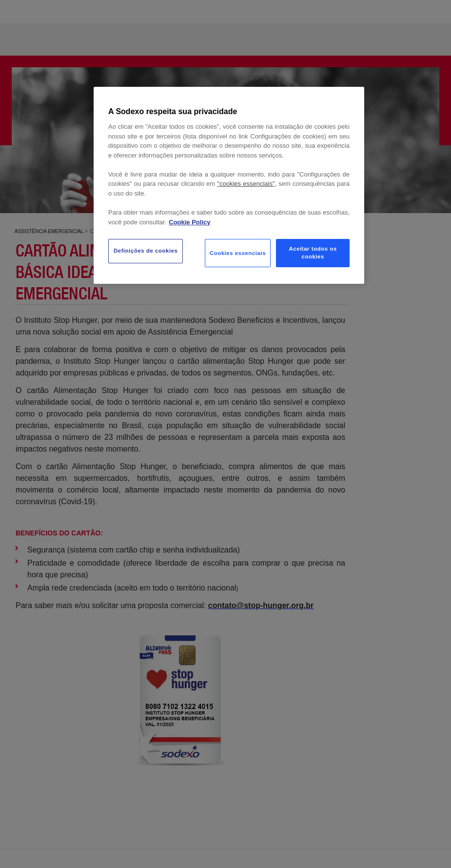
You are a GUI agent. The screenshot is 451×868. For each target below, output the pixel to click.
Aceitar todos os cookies (313, 253)
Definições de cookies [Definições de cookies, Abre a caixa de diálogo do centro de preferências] (146, 251)
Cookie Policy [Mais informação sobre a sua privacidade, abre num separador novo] (189, 222)
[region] (229, 185)
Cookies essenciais (238, 253)
